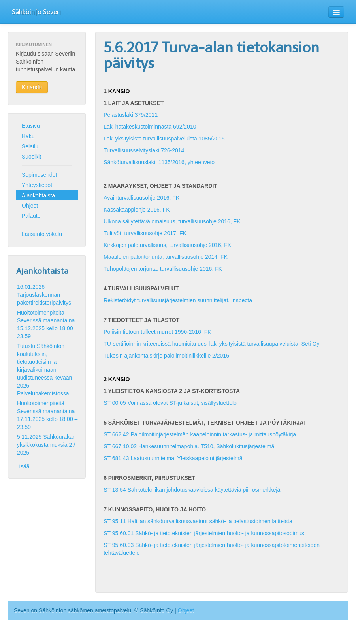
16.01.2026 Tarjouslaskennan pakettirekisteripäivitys (44, 295)
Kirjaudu (32, 87)
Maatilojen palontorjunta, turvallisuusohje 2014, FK (166, 257)
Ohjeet (30, 206)
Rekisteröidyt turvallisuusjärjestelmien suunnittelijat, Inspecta (178, 300)
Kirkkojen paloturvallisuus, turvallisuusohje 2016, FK (167, 245)
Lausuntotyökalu (42, 234)
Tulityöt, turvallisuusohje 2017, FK (145, 233)
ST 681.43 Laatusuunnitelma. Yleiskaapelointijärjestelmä (173, 458)
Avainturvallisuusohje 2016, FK (141, 198)
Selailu (30, 146)
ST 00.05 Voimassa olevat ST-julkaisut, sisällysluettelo (170, 403)
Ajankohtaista (38, 195)
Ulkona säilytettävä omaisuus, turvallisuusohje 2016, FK (172, 221)
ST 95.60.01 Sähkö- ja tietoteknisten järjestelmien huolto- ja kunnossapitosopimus (204, 533)
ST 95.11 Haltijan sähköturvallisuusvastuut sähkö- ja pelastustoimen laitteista (198, 521)
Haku (28, 136)
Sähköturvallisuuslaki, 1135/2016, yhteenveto (159, 162)
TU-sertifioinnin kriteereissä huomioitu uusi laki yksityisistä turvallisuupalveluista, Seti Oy (211, 344)
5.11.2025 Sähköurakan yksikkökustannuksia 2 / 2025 (46, 445)
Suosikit (31, 157)
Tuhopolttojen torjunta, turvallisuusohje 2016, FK (163, 269)
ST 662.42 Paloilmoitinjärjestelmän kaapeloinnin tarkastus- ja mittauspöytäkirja (200, 434)
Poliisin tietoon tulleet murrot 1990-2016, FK (157, 332)
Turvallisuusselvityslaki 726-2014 (144, 150)
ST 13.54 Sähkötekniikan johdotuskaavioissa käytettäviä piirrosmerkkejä (192, 490)
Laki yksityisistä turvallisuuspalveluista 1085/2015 (164, 139)
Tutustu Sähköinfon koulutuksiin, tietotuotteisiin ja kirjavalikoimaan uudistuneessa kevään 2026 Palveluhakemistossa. (44, 370)
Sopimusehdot (40, 175)
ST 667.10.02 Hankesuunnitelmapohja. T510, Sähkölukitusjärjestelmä (189, 446)
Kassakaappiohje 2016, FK (137, 210)
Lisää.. (24, 466)
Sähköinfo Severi (36, 12)
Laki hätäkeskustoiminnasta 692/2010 (150, 127)
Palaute (31, 216)
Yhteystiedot (37, 185)
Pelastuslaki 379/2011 (131, 115)
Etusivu (31, 126)
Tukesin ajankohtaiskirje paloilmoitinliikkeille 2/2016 (166, 356)
